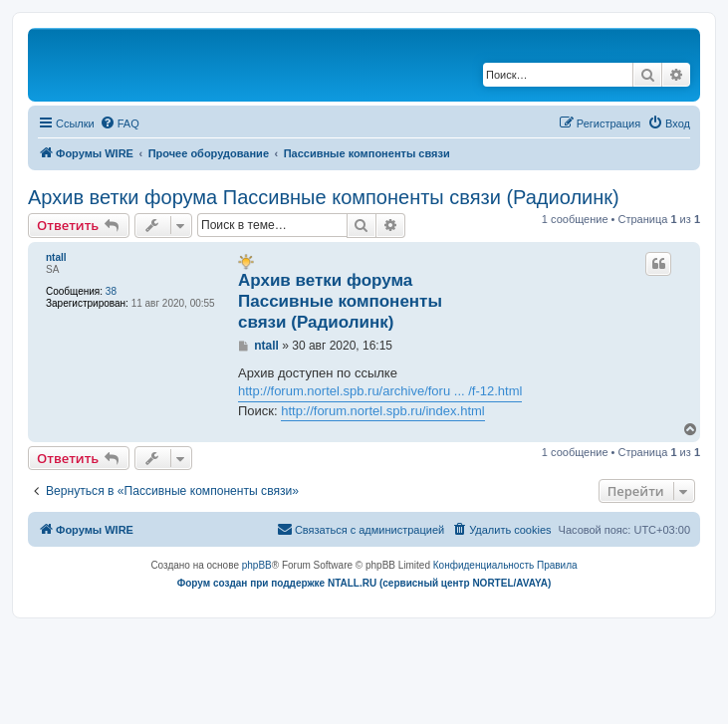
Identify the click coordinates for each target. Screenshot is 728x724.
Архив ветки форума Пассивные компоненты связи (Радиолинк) (324, 197)
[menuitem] (120, 123)
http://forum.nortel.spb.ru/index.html (382, 411)
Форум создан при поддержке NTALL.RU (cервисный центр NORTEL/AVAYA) (364, 583)
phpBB (257, 565)
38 (111, 291)
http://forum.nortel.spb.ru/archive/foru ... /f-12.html (380, 391)
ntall (56, 257)
